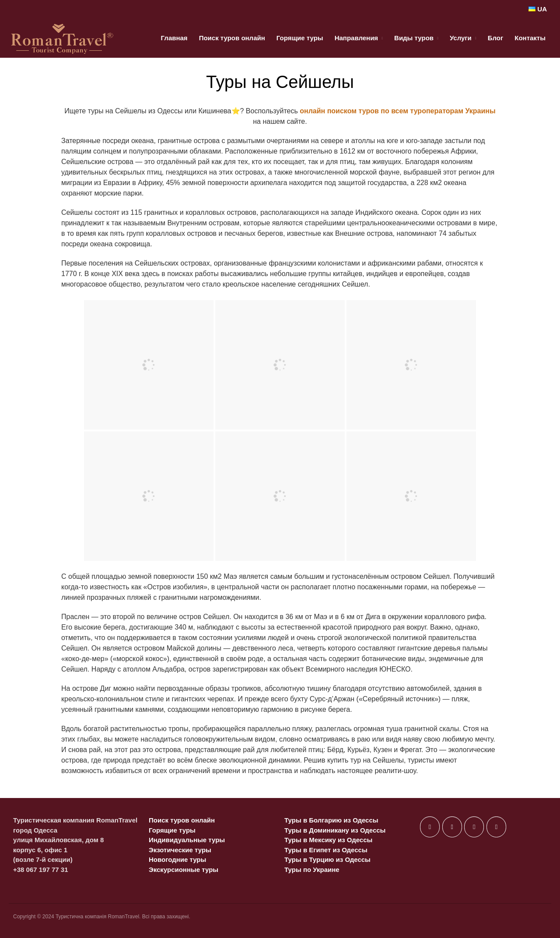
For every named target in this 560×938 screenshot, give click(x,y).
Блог (496, 38)
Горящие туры (300, 38)
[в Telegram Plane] (496, 827)
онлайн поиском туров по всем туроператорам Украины (397, 111)
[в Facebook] (430, 827)
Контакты (530, 38)
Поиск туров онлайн (232, 38)
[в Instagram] (474, 827)
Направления (356, 38)
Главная (174, 38)
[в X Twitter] (452, 827)
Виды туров (414, 38)
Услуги (461, 38)
